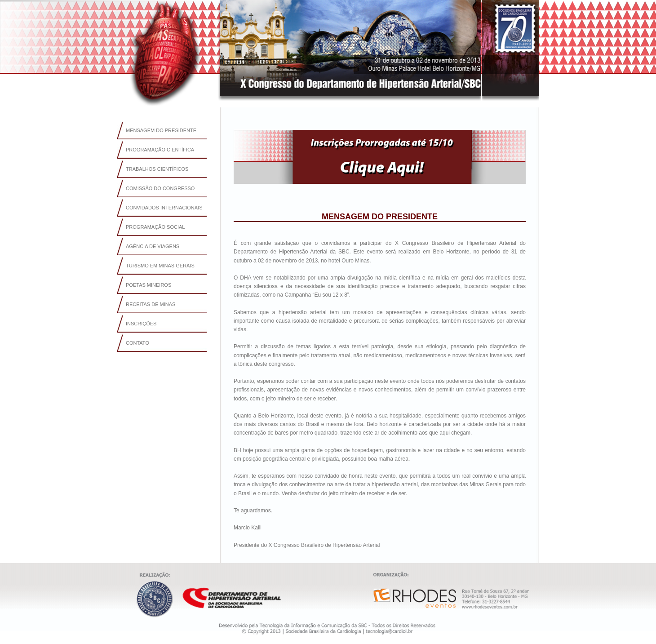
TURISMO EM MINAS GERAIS (160, 266)
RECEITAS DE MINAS (151, 304)
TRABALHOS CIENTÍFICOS (157, 169)
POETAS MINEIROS (148, 285)
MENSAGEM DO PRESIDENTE (161, 130)
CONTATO (137, 343)
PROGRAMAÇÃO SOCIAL (155, 227)
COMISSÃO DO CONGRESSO (160, 188)
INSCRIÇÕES (141, 324)
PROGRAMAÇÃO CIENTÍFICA (160, 150)
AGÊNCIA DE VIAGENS (153, 246)
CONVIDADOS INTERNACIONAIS (164, 208)
